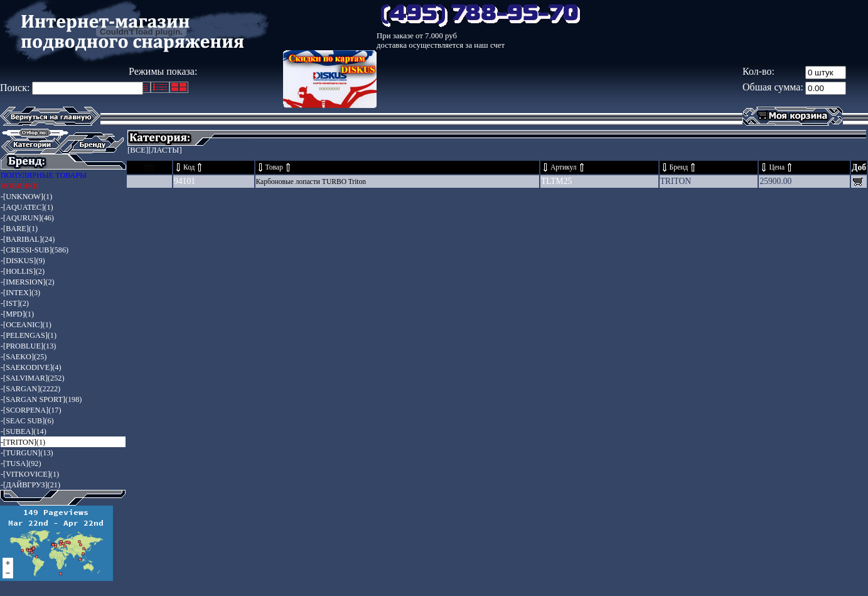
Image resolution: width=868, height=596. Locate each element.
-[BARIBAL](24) (28, 239)
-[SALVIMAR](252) (33, 378)
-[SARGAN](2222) (30, 389)
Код (189, 167)
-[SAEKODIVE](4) (31, 367)
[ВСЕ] (138, 150)
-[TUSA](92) (21, 463)
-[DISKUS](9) (23, 261)
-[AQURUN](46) (27, 218)
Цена (777, 167)
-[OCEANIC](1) (26, 325)
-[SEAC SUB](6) (27, 421)
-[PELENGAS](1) (29, 335)
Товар (274, 167)
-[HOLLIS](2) (23, 271)
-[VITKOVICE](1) (30, 474)
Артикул (564, 167)
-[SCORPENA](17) (31, 410)
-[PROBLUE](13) (28, 346)
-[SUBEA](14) (24, 431)
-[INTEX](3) (20, 293)
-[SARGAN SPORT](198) (41, 399)
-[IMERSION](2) (28, 282)
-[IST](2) (15, 303)
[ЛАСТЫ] (165, 150)
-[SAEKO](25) (24, 357)
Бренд (679, 167)
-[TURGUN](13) (27, 453)
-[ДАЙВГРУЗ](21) (30, 485)
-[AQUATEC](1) (27, 207)
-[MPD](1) (17, 314)
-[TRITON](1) (23, 442)
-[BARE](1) (19, 229)
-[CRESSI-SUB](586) (35, 250)
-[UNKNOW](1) (26, 197)
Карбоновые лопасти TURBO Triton (311, 182)
